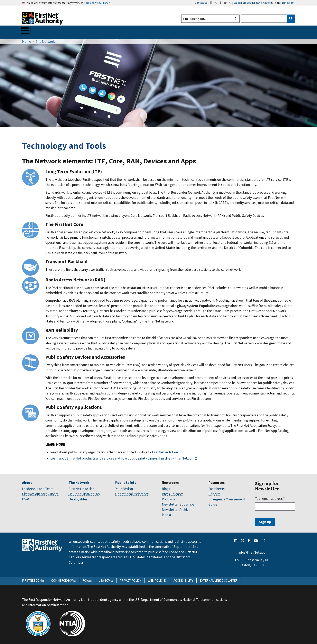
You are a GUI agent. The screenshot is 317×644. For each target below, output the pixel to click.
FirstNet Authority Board (40, 492)
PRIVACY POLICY (130, 579)
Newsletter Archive (176, 508)
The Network (50, 31)
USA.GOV (104, 579)
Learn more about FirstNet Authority (253, 3)
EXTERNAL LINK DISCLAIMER (219, 579)
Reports (214, 492)
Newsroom (129, 31)
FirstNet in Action (165, 451)
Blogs (166, 487)
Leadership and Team (38, 487)
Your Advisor (124, 487)
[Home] (43, 21)
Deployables (78, 497)
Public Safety (78, 31)
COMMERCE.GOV (62, 579)
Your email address (270, 497)
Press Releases (173, 492)
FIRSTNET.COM (32, 579)
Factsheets (217, 487)
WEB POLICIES (157, 579)
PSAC (26, 497)
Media (166, 513)
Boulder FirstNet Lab (84, 492)
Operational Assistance (132, 492)
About (27, 31)
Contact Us (201, 3)
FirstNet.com (287, 3)
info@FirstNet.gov (252, 551)
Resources (153, 31)
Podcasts (169, 497)
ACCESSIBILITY (183, 579)
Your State (104, 31)
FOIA (86, 579)
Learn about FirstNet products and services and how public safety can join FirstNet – (113, 456)
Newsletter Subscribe (178, 503)
